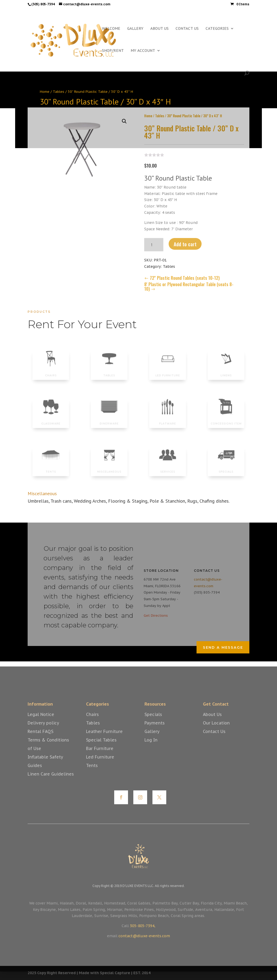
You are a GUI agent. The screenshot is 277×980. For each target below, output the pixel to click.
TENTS (51, 469)
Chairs (92, 721)
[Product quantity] (154, 243)
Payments (155, 729)
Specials (153, 721)
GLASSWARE (51, 420)
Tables (59, 92)
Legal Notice (41, 721)
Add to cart (185, 242)
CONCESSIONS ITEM (226, 420)
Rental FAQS (41, 738)
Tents (92, 772)
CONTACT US (187, 29)
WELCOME (111, 29)
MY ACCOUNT (143, 51)
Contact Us (214, 738)
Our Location (216, 729)
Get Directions (156, 616)
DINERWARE (109, 420)
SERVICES (168, 469)
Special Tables (101, 746)
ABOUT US (159, 29)
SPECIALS (226, 469)
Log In (151, 746)
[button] (124, 119)
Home (45, 92)
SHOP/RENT (113, 51)
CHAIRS (51, 372)
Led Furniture (100, 763)
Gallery (152, 738)
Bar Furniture (100, 755)
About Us (212, 721)
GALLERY (135, 29)
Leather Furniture (104, 738)
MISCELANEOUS (109, 469)
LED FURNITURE (168, 372)
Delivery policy (43, 729)
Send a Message (223, 647)
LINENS (226, 372)
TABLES (109, 372)
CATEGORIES (217, 29)
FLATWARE (168, 420)
